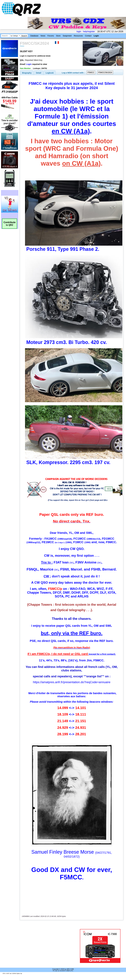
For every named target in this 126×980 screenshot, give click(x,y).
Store (58, 36)
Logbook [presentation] (50, 73)
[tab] (27, 73)
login (79, 31)
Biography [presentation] (27, 73)
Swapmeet (67, 36)
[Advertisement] (50, 946)
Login (96, 36)
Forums (51, 36)
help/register (89, 31)
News (43, 36)
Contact (88, 36)
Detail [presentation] (39, 73)
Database (34, 36)
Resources (78, 36)
